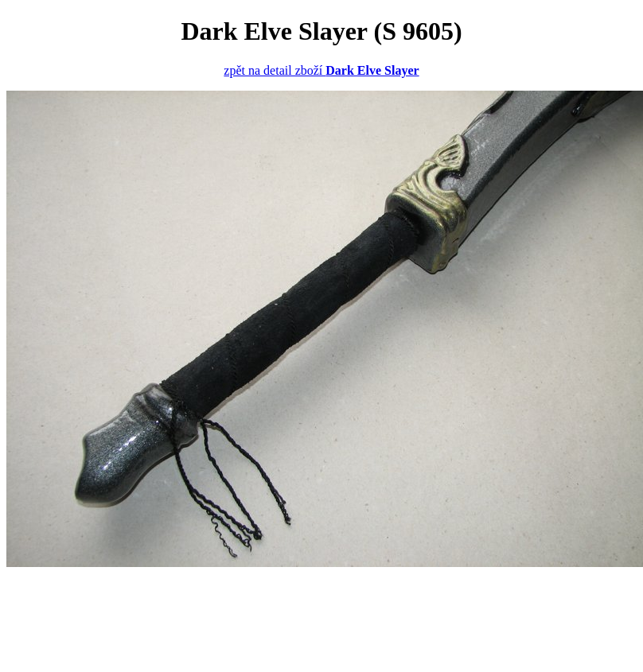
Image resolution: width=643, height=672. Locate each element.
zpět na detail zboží (321, 70)
